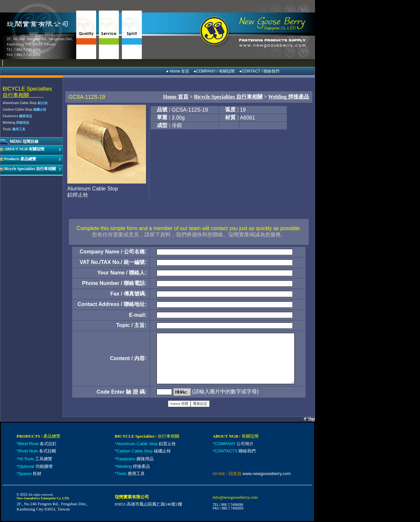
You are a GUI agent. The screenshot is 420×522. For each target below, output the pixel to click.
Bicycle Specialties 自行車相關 (30, 169)
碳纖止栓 (144, 451)
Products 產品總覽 (20, 159)
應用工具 (131, 474)
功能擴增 (35, 466)
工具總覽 (35, 459)
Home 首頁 (176, 97)
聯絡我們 (235, 451)
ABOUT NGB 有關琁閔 (24, 149)
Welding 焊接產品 (289, 97)
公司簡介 (234, 444)
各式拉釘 (38, 444)
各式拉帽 (37, 451)
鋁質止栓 (146, 444)
